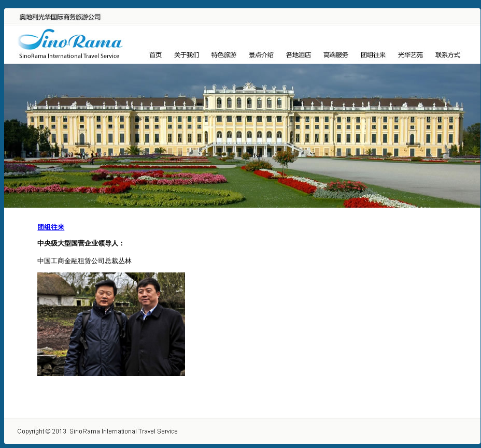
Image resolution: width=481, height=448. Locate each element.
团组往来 (51, 227)
